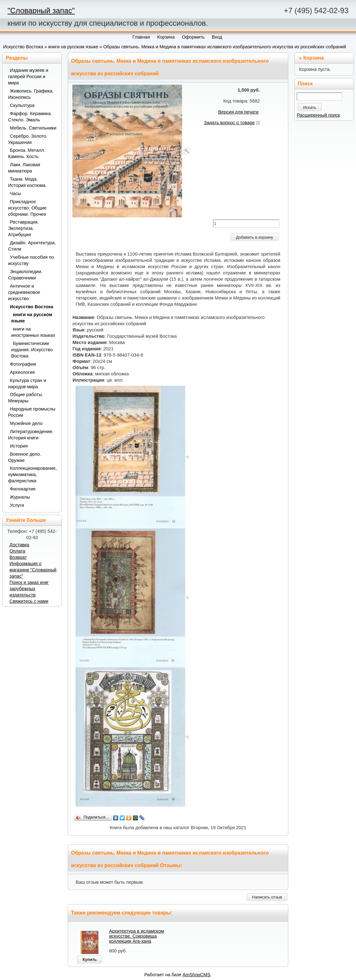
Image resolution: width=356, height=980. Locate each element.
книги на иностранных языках (33, 332)
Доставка (19, 545)
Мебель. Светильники (33, 128)
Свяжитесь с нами (29, 601)
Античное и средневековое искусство (24, 292)
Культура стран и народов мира (27, 384)
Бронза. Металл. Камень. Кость (27, 153)
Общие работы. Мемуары (26, 398)
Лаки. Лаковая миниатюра (24, 168)
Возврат (18, 557)
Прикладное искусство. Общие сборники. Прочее (27, 208)
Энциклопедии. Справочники (25, 275)
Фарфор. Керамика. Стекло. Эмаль (30, 117)
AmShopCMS (197, 975)
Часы (16, 193)
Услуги (17, 505)
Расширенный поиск (318, 115)
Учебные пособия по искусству (31, 260)
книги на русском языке (73, 47)
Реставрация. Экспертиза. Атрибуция (24, 228)
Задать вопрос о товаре (229, 123)
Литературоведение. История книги (31, 435)
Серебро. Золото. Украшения (28, 139)
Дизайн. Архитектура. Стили (32, 246)
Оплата (17, 551)
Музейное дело (26, 423)
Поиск (305, 84)
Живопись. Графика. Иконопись (31, 94)
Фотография (23, 364)
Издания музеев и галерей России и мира (28, 77)
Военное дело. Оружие (25, 457)
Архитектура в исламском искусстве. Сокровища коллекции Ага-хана (136, 936)
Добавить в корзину (255, 237)
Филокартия (23, 489)
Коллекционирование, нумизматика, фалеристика (32, 474)
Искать (310, 107)
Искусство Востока (23, 47)
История (19, 446)
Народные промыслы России (32, 412)
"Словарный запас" (41, 11)
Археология (22, 372)
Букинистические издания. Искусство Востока (32, 350)
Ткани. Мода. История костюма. (27, 182)
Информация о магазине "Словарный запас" (33, 570)
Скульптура (22, 105)
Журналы (20, 497)
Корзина (314, 58)
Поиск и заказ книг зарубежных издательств (29, 589)
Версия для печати (238, 112)
